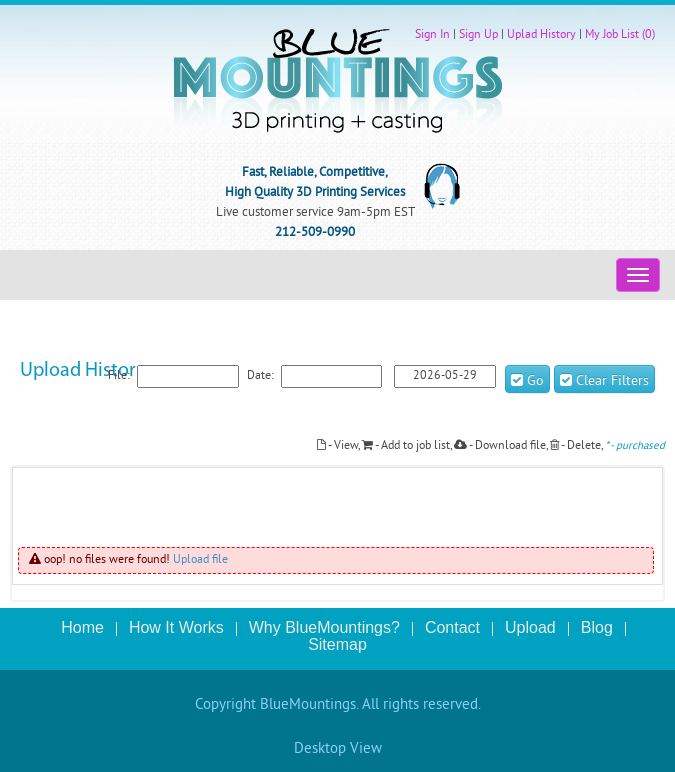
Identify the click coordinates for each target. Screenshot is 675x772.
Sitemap (337, 644)
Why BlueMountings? (324, 627)
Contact (452, 627)
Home (82, 627)
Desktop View (338, 749)
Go (527, 381)
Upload (530, 627)
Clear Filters (604, 381)
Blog (597, 627)
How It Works (176, 627)
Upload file (200, 560)
